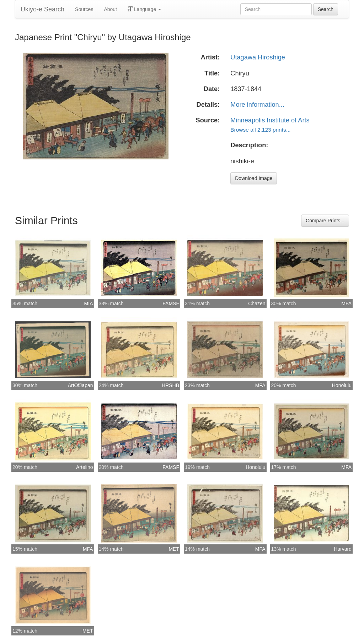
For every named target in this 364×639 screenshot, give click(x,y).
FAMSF (171, 303)
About (110, 9)
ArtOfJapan (81, 385)
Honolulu (342, 385)
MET (174, 549)
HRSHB (170, 385)
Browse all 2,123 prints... (260, 130)
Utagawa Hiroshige (258, 57)
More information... (257, 105)
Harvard (343, 549)
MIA (89, 303)
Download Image (254, 178)
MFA (346, 303)
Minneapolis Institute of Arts (270, 120)
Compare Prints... (325, 221)
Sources (84, 9)
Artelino (84, 467)
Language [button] (144, 9)
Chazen (257, 303)
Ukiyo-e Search (42, 9)
